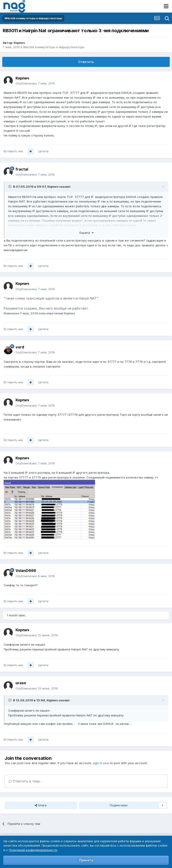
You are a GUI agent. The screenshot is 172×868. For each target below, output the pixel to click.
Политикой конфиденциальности (33, 850)
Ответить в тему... (25, 781)
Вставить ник (13, 151)
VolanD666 (26, 571)
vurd (20, 347)
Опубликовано (35, 83)
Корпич (19, 43)
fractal (22, 169)
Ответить (86, 62)
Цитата (43, 151)
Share (41, 805)
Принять (86, 860)
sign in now (101, 763)
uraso (21, 683)
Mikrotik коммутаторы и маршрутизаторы (54, 47)
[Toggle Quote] (10, 187)
